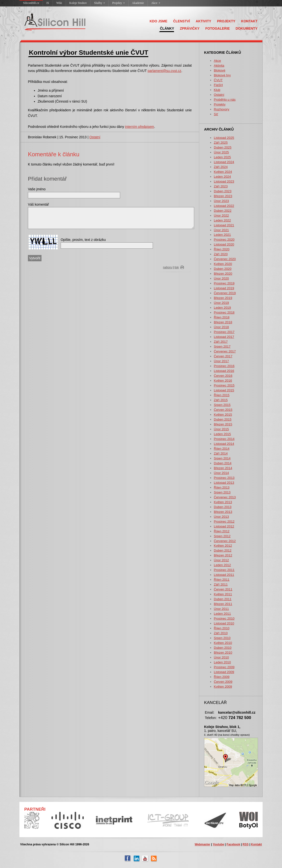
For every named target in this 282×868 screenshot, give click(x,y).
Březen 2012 (223, 555)
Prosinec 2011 (224, 570)
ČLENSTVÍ (181, 21)
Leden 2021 (222, 235)
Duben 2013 (223, 507)
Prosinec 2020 (224, 240)
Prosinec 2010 (224, 618)
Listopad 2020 (224, 244)
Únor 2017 (221, 361)
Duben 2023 (223, 191)
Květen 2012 (223, 546)
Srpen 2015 (222, 405)
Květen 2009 (223, 687)
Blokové (220, 70)
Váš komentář (38, 204)
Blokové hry (222, 75)
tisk (177, 267)
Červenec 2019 (225, 293)
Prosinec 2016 (224, 366)
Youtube (218, 844)
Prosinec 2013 (224, 478)
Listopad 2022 (224, 206)
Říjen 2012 (222, 531)
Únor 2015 (221, 429)
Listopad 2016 (224, 371)
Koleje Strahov (78, 3)
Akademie (138, 3)
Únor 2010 (221, 657)
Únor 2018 (221, 327)
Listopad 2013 (224, 483)
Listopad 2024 (224, 162)
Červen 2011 (223, 589)
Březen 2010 (223, 653)
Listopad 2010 (224, 623)
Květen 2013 (223, 502)
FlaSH (218, 85)
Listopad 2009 (224, 672)
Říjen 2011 (222, 580)
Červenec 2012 (225, 541)
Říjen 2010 (222, 628)
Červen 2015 (223, 410)
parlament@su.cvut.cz (164, 71)
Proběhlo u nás (225, 100)
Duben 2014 (223, 463)
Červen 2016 (223, 376)
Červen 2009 (223, 682)
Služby (100, 3)
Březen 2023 (223, 196)
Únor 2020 (221, 278)
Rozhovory (222, 109)
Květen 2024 (223, 172)
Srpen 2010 (222, 638)
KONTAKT (249, 21)
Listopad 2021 (224, 225)
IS (48, 3)
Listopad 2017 (224, 337)
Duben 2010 (223, 648)
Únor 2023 (221, 201)
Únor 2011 (221, 609)
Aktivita (219, 66)
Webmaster (202, 844)
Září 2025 (221, 143)
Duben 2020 (223, 269)
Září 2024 (221, 167)
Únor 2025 (221, 152)
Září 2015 (221, 400)
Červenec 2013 (225, 497)
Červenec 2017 (225, 351)
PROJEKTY (226, 21)
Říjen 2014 (222, 449)
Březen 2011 (223, 604)
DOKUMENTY (247, 28)
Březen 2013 (223, 512)
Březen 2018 (223, 322)
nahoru (168, 267)
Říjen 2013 (222, 487)
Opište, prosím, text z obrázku (83, 240)
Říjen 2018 (222, 317)
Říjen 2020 (222, 249)
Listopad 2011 (224, 575)
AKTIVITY (204, 21)
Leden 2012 (222, 565)
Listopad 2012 (224, 526)
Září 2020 (221, 254)
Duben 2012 (223, 550)
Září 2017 (221, 342)
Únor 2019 (221, 303)
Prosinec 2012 (224, 522)
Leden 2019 (222, 308)
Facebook (233, 844)
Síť (216, 114)
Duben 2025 (223, 147)
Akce (156, 3)
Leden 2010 (222, 662)
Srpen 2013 (222, 492)
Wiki (59, 3)
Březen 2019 (223, 298)
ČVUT (218, 80)
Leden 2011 (222, 614)
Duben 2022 (223, 211)
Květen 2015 (223, 415)
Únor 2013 (221, 517)
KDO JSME (158, 21)
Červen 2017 (223, 356)
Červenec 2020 (225, 259)
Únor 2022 (221, 215)
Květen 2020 (223, 264)
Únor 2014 (221, 473)
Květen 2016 (223, 381)
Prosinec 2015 (224, 385)
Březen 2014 (223, 468)
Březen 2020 (223, 274)
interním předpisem (140, 127)
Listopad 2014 (224, 444)
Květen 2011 (223, 594)
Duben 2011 (223, 599)
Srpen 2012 (222, 536)
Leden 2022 (222, 220)
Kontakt (256, 844)
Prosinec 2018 (224, 312)
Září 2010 (221, 633)
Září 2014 (221, 453)
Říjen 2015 (222, 395)
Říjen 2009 (222, 677)
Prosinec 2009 (224, 667)
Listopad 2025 (224, 138)
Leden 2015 (222, 434)
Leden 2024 (222, 177)
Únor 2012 (221, 560)
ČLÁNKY (167, 28)
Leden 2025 (222, 157)
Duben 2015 (223, 419)
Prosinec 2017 (224, 332)
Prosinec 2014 (224, 439)
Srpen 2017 (222, 346)
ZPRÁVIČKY (190, 28)
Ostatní (219, 95)
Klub (217, 90)
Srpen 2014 (222, 458)
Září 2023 (221, 186)
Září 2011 (221, 584)
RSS (246, 844)
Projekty (118, 3)
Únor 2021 (221, 230)
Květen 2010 (223, 643)
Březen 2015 (223, 424)
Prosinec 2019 (224, 283)
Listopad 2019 (224, 288)
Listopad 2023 (224, 181)
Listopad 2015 (224, 390)
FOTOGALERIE (218, 28)
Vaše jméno (37, 189)
